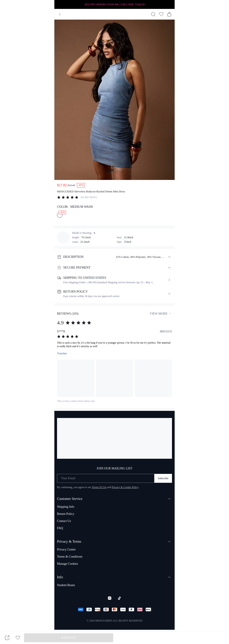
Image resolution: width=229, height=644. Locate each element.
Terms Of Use (99, 487)
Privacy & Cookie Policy (125, 487)
